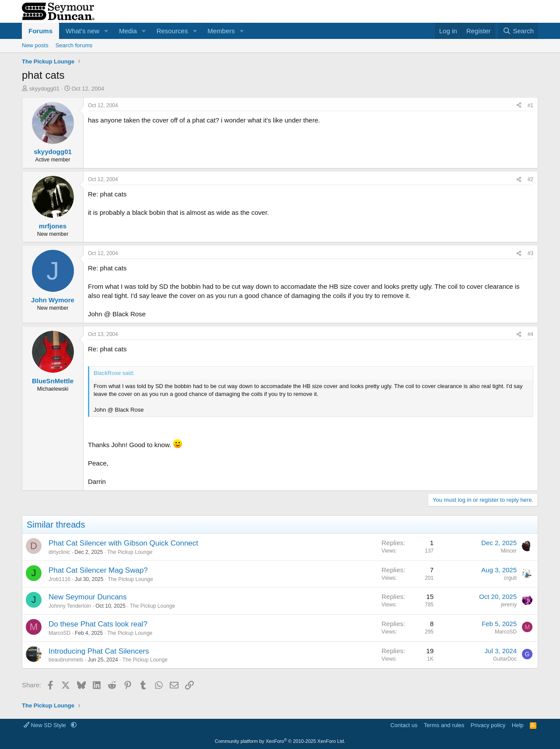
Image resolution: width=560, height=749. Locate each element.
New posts (35, 45)
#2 (530, 179)
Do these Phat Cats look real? (98, 624)
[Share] (519, 106)
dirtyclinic (59, 552)
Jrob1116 (59, 579)
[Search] (518, 31)
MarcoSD (59, 633)
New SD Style (45, 725)
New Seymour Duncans (88, 597)
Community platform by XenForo (280, 741)
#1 (530, 105)
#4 (530, 334)
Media (128, 31)
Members (221, 31)
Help (518, 725)
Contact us (404, 725)
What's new (82, 31)
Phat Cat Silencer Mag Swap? (98, 570)
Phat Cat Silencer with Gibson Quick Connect (123, 543)
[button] (106, 31)
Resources (172, 31)
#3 (530, 253)
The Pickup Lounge (130, 552)
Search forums (74, 45)
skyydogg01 (44, 89)
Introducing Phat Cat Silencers (99, 651)
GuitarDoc (505, 659)
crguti (510, 578)
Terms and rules (444, 725)
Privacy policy (488, 725)
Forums (40, 31)
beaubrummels (66, 660)
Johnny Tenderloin (70, 606)
